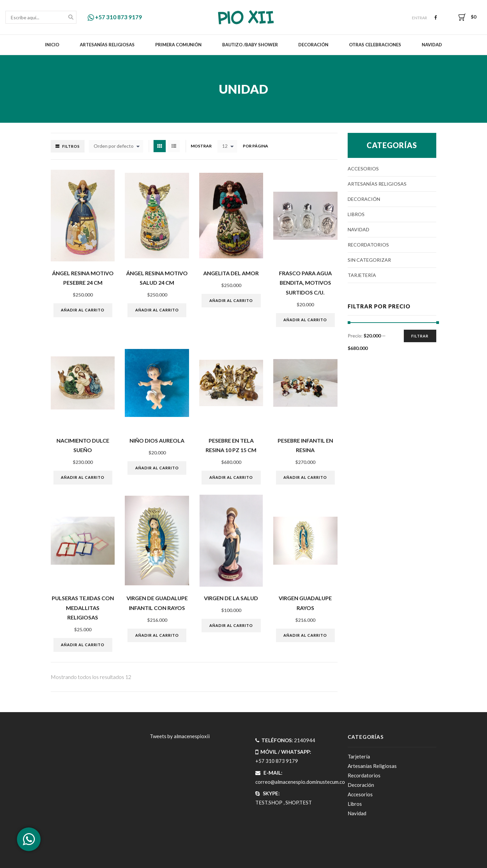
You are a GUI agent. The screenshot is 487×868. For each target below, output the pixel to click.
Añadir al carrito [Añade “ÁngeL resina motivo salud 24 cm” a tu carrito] (157, 310)
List (174, 146)
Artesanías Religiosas (107, 45)
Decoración (313, 45)
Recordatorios (368, 245)
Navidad (432, 45)
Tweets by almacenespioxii (180, 736)
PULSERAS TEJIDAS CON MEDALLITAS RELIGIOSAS (83, 608)
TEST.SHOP (269, 802)
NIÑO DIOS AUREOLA (157, 440)
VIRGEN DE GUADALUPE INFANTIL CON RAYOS (157, 603)
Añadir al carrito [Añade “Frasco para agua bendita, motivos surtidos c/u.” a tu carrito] (305, 320)
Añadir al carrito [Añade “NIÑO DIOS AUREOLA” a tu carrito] (157, 468)
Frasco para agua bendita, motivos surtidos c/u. (305, 283)
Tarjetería (362, 275)
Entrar (420, 18)
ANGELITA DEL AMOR (231, 273)
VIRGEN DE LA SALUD (231, 598)
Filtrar (420, 336)
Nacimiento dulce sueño (83, 445)
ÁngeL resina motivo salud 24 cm (157, 278)
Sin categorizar (369, 260)
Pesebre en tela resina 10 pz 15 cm (231, 445)
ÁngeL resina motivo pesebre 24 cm (83, 278)
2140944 (305, 740)
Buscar (71, 18)
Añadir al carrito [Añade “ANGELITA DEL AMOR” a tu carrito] (231, 300)
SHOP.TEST (299, 802)
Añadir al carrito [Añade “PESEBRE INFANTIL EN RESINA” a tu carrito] (305, 477)
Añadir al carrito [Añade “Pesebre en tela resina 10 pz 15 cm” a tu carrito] (231, 477)
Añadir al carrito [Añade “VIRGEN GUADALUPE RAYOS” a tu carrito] (305, 635)
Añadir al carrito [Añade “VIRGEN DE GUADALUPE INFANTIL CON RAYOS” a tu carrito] (157, 635)
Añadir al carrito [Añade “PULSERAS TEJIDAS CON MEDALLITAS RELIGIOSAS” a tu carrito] (83, 645)
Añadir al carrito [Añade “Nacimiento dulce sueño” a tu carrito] (83, 477)
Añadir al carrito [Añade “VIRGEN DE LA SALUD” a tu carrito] (231, 625)
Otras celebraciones (375, 45)
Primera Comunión (178, 45)
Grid (160, 146)
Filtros (71, 146)
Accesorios (363, 169)
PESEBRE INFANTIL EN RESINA (305, 445)
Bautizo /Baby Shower (250, 45)
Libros (356, 214)
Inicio (52, 45)
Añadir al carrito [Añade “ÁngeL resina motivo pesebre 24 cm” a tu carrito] (83, 310)
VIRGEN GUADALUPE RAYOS (305, 603)
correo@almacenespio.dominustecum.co (300, 782)
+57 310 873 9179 (115, 17)
